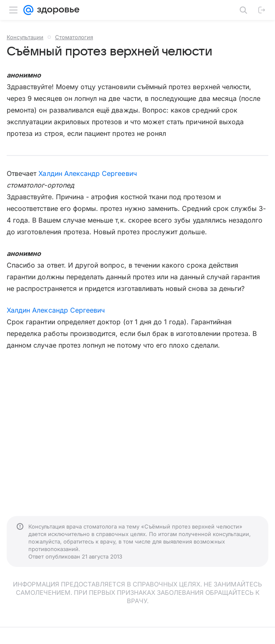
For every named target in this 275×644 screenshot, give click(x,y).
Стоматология (74, 37)
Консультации (25, 37)
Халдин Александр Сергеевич (87, 173)
